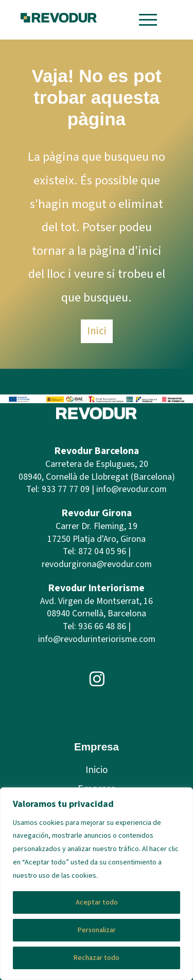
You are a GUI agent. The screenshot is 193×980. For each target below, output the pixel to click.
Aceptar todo (97, 902)
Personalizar (97, 930)
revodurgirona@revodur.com (97, 564)
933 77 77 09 (66, 489)
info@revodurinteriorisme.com (97, 639)
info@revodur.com (131, 489)
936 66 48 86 (102, 626)
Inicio (97, 770)
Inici (97, 331)
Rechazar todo (97, 958)
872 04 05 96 (102, 551)
